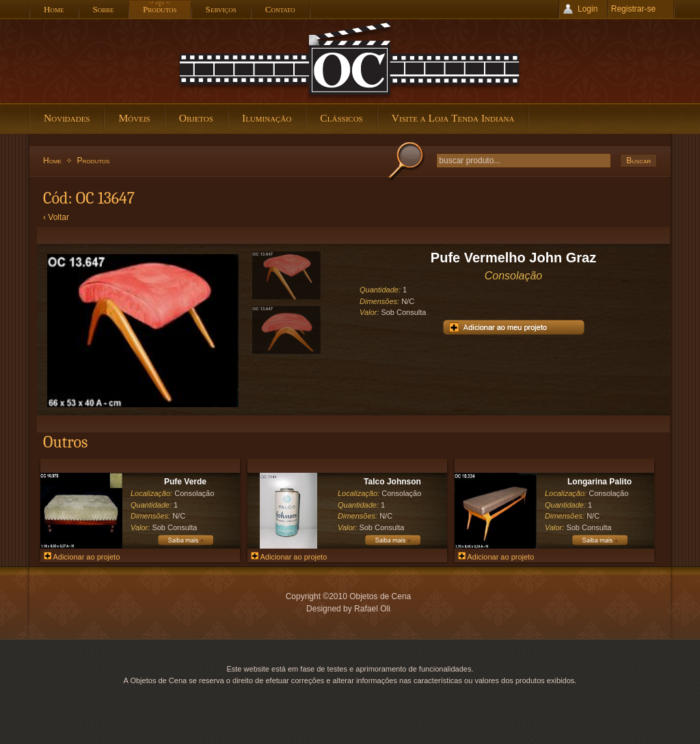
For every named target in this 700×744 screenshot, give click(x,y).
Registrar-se (633, 9)
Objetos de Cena (350, 61)
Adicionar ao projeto (82, 557)
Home (52, 161)
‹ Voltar (56, 217)
